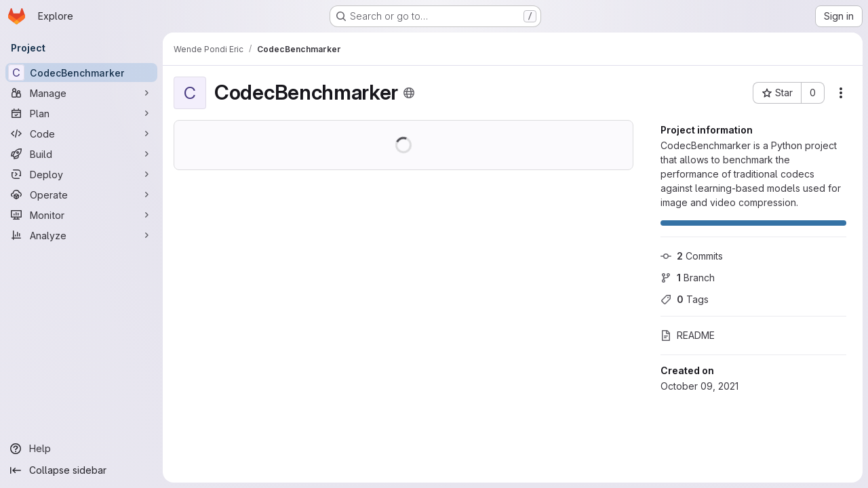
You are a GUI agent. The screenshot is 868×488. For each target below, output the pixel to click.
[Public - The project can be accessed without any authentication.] (409, 93)
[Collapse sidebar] (81, 470)
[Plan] (81, 113)
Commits (692, 256)
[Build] (81, 154)
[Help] (81, 449)
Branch (688, 278)
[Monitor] (81, 215)
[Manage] (81, 93)
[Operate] (81, 195)
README (688, 335)
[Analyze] (81, 235)
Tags (685, 299)
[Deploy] (81, 174)
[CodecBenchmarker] (81, 73)
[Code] (81, 134)
